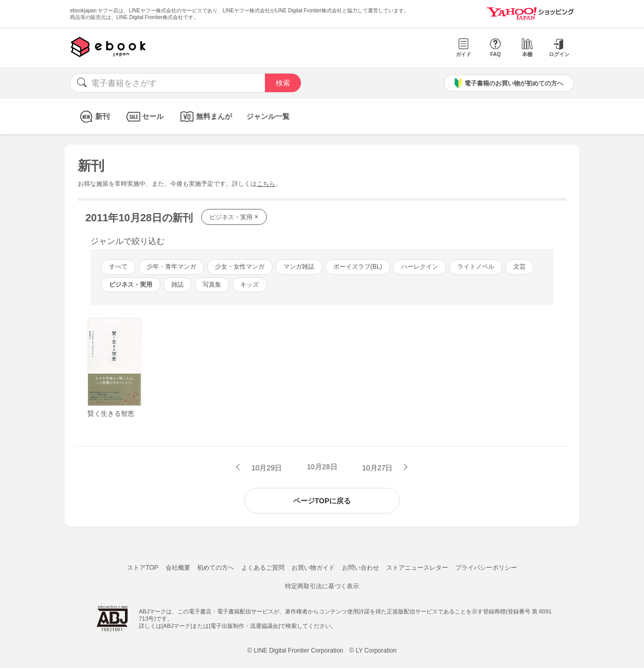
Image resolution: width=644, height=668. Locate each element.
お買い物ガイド (313, 568)
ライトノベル (476, 267)
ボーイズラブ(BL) (358, 267)
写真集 (212, 285)
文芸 (520, 267)
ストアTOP (142, 568)
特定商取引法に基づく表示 (322, 586)
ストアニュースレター (417, 568)
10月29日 (266, 468)
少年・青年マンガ (171, 267)
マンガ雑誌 (299, 267)
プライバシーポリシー (486, 568)
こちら (266, 184)
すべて (118, 267)
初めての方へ (216, 568)
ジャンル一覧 (268, 116)
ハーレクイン (420, 267)
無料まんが (205, 117)
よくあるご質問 (263, 568)
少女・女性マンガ (240, 267)
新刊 (93, 117)
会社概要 (178, 568)
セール (144, 117)
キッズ (249, 285)
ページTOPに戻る (322, 501)
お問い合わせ (361, 568)
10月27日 (378, 468)
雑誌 (177, 285)
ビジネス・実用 (234, 217)
